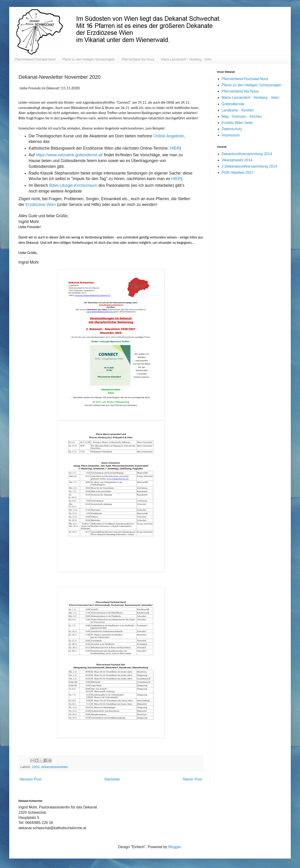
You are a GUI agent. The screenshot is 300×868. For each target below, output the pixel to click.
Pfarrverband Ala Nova (138, 59)
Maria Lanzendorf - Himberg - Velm (186, 59)
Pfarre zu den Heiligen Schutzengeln (88, 59)
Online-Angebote (169, 136)
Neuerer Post (30, 779)
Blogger (174, 847)
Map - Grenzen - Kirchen (242, 116)
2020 (36, 767)
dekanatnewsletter (55, 767)
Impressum (231, 135)
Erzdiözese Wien (41, 205)
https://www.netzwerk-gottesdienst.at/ (69, 155)
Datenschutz (232, 129)
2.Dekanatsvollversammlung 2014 (249, 166)
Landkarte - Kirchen (238, 110)
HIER (175, 148)
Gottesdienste (233, 104)
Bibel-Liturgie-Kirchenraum (73, 185)
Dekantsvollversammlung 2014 (247, 154)
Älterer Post (192, 779)
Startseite (112, 779)
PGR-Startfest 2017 (238, 173)
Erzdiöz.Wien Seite (237, 123)
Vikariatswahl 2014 (237, 160)
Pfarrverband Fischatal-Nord (35, 59)
